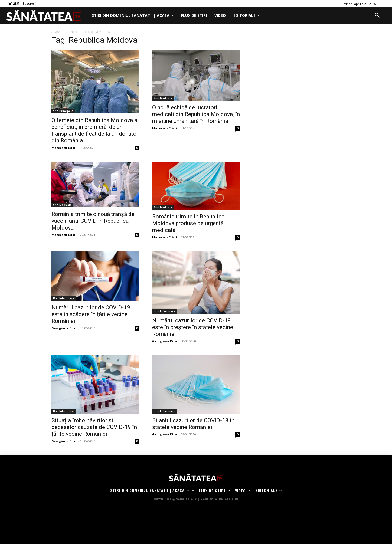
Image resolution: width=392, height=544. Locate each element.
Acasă (56, 32)
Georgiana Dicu (64, 328)
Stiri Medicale (163, 98)
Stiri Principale (63, 111)
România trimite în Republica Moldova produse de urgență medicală (188, 223)
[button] (377, 15)
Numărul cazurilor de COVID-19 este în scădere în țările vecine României (91, 314)
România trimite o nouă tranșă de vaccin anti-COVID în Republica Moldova (93, 221)
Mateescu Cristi (64, 148)
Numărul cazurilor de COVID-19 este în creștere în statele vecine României (193, 327)
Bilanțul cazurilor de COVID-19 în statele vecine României (193, 424)
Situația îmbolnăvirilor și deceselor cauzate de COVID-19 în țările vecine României (94, 427)
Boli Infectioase (64, 298)
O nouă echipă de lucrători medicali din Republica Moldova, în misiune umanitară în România (196, 114)
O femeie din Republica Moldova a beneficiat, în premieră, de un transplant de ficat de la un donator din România (95, 130)
